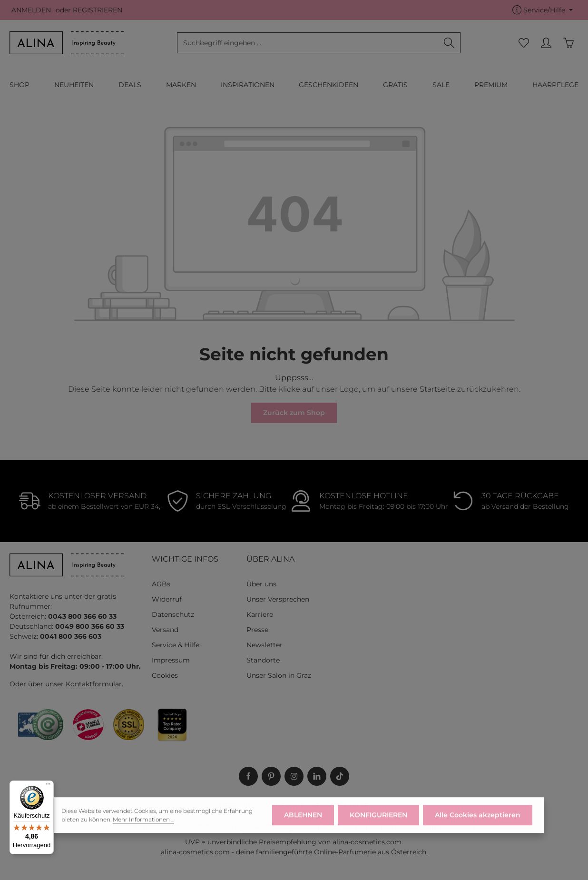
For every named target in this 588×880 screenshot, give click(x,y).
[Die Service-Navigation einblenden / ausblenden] (543, 10)
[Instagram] (294, 776)
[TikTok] (340, 776)
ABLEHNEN (303, 822)
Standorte (263, 660)
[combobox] (308, 43)
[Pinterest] (271, 776)
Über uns (261, 584)
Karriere (260, 614)
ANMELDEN (31, 10)
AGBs (161, 584)
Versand (165, 630)
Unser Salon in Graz (279, 675)
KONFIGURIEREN (378, 822)
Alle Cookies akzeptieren (478, 822)
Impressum (171, 660)
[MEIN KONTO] (546, 43)
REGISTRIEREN (98, 10)
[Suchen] (449, 43)
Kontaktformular (94, 684)
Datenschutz (173, 614)
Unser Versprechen (278, 599)
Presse (257, 630)
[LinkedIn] (317, 776)
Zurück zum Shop (294, 413)
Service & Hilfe (176, 645)
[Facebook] (248, 776)
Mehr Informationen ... (143, 826)
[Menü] (48, 786)
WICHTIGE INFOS (185, 559)
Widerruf (167, 599)
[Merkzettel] (524, 43)
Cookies (165, 675)
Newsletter (265, 645)
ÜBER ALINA (270, 559)
